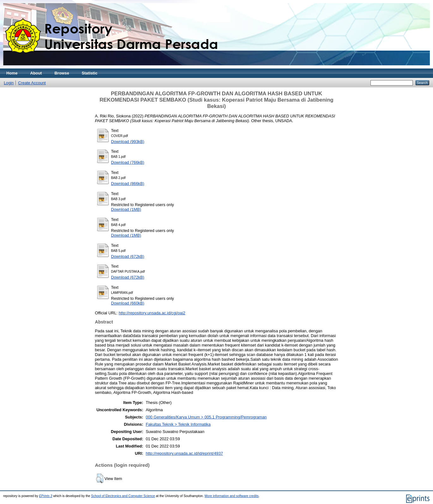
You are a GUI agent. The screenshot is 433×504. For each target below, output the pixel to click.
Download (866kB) (128, 184)
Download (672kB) (128, 256)
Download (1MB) (126, 209)
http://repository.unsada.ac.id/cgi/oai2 (152, 313)
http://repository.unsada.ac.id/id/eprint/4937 (184, 453)
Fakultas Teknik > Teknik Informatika (178, 424)
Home (12, 73)
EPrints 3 (46, 496)
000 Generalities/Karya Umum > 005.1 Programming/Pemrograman (206, 417)
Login (9, 83)
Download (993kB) (128, 142)
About (36, 73)
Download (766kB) (128, 162)
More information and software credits (232, 496)
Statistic (90, 73)
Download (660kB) (128, 303)
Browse (62, 73)
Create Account (32, 83)
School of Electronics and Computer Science (123, 496)
